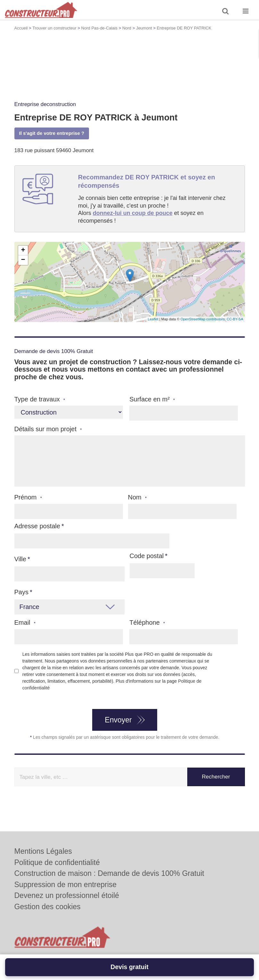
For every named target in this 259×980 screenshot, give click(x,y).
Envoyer (118, 720)
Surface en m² (152, 399)
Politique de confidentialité (57, 862)
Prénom (28, 497)
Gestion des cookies (48, 907)
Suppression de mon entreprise (66, 885)
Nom (138, 497)
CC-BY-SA (235, 319)
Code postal (147, 556)
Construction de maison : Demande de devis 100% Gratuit (109, 873)
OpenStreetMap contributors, (204, 319)
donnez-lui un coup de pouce (133, 213)
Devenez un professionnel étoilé (67, 895)
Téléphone (147, 623)
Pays (21, 592)
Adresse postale (37, 526)
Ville (20, 559)
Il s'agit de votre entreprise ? (52, 133)
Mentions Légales (43, 851)
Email (25, 623)
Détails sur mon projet (48, 429)
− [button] (23, 260)
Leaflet (153, 319)
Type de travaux (40, 399)
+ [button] (23, 251)
